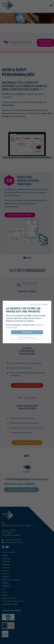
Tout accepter (27, 332)
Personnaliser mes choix (27, 338)
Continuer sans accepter (39, 304)
